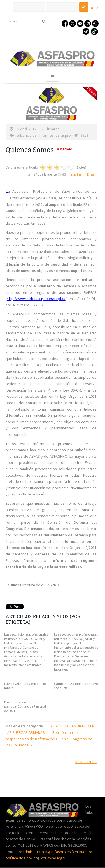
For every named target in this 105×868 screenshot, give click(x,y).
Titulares (52, 129)
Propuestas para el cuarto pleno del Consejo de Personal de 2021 (25, 706)
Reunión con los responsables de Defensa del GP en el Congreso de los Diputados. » (49, 739)
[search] (30, 21)
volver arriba (86, 762)
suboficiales (26, 135)
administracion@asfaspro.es (47, 852)
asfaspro (63, 135)
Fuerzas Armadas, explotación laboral (26, 686)
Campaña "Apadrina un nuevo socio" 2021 (76, 686)
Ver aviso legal (53, 858)
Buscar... (6, 17)
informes (46, 135)
